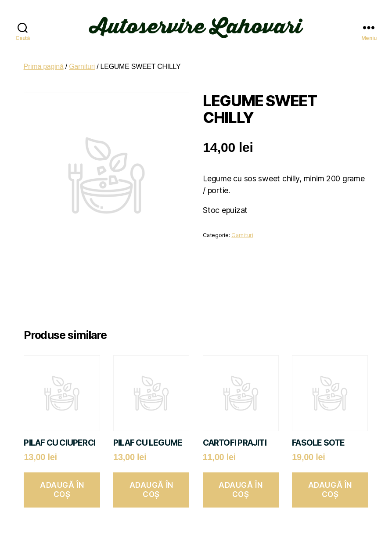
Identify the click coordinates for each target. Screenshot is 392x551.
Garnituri (82, 63)
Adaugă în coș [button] (62, 486)
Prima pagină (44, 63)
